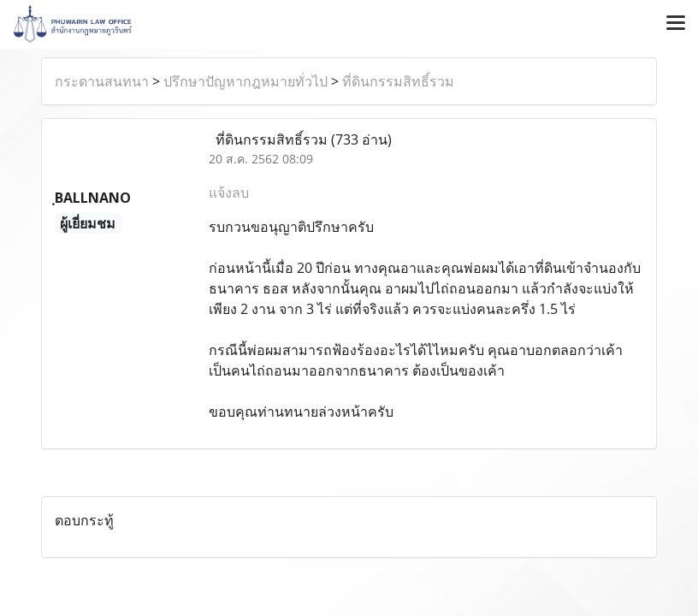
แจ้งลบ (229, 192)
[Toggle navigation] (676, 24)
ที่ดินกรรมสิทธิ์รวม (398, 81)
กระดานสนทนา (102, 81)
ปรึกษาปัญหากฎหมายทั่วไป (245, 81)
